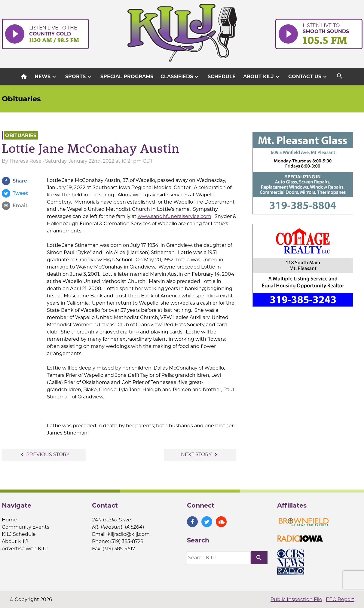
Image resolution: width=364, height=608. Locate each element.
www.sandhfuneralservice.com (174, 216)
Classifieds (180, 77)
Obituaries (21, 99)
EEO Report (340, 599)
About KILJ (262, 77)
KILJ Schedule (19, 534)
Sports (79, 77)
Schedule (222, 77)
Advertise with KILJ (25, 549)
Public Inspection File (296, 599)
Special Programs (127, 77)
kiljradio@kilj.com (129, 534)
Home (9, 520)
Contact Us (308, 77)
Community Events (26, 527)
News (46, 77)
